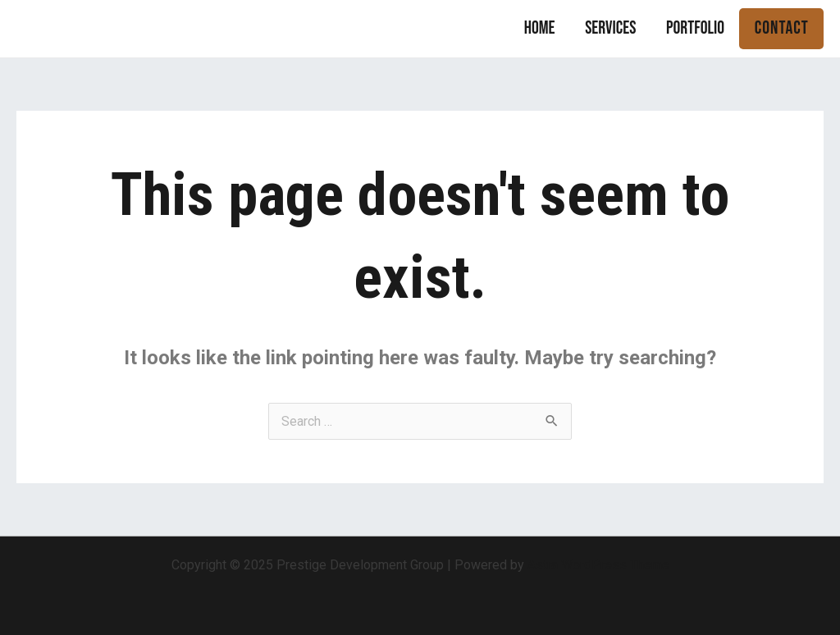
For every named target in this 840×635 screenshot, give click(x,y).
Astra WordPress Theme (598, 565)
